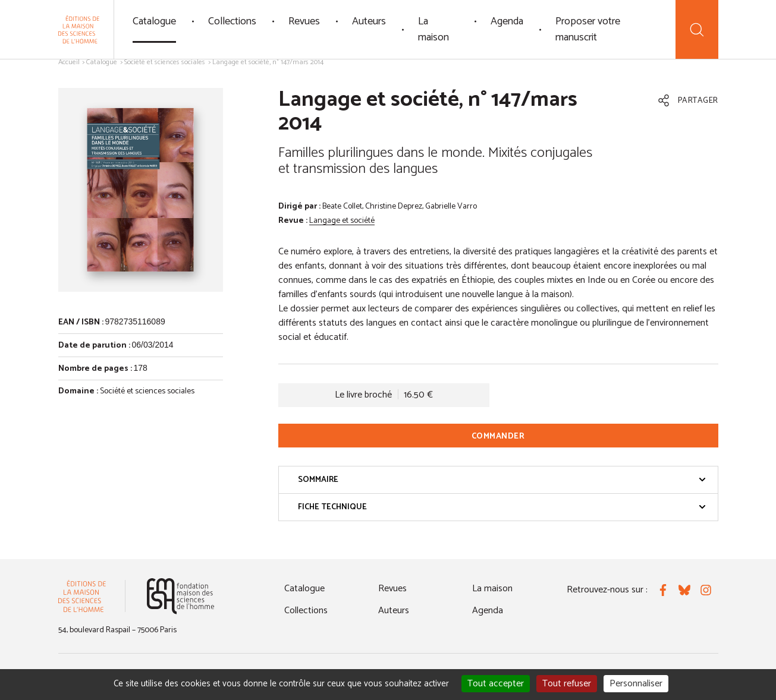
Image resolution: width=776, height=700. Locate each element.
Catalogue (154, 21)
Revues (304, 21)
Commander (498, 436)
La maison (433, 29)
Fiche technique (502, 507)
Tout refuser (567, 684)
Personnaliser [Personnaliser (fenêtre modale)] (636, 684)
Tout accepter (496, 684)
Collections (232, 21)
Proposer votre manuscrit (588, 29)
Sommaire (502, 480)
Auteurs (369, 21)
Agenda (507, 21)
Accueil (69, 62)
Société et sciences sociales (165, 62)
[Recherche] (697, 29)
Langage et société (342, 221)
